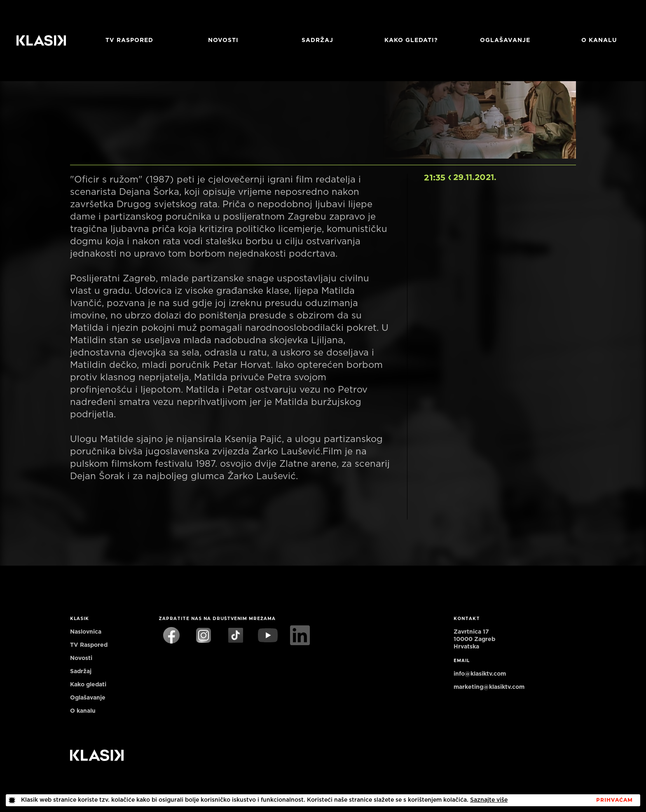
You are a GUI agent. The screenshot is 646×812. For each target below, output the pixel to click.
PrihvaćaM (614, 800)
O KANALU (599, 40)
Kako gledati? (411, 40)
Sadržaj (317, 40)
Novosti (223, 40)
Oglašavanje (505, 40)
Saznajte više (489, 800)
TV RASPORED (129, 40)
